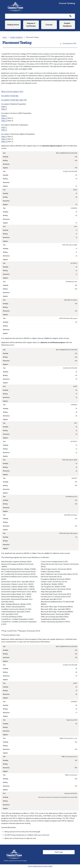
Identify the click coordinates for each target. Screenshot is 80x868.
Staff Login (59, 852)
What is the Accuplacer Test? (12, 92)
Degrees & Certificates (31, 25)
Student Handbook (67, 25)
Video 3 (4, 121)
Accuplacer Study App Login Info (14, 100)
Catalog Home (13, 25)
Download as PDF (68, 44)
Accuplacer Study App (10, 96)
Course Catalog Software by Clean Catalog (40, 866)
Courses (49, 25)
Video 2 (4, 109)
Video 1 (4, 107)
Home (5, 37)
